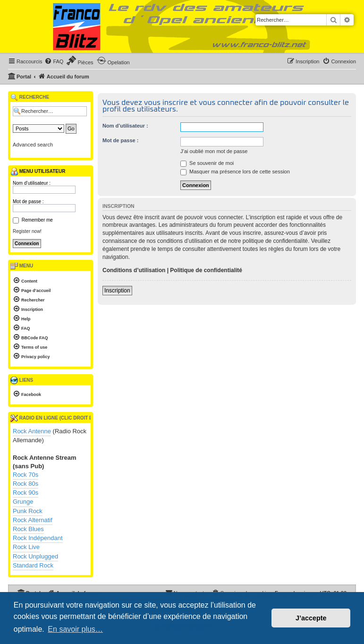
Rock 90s (25, 493)
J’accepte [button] (311, 618)
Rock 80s (25, 484)
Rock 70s (25, 475)
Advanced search (33, 145)
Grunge (23, 502)
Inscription (117, 291)
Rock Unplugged (35, 556)
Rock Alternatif (33, 520)
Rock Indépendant (38, 538)
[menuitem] (54, 61)
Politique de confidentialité (206, 270)
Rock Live (26, 547)
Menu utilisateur (38, 172)
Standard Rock (33, 565)
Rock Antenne (32, 431)
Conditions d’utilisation (134, 270)
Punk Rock (28, 511)
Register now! (27, 231)
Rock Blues (28, 529)
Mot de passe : (120, 140)
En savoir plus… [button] (75, 629)
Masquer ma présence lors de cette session (235, 172)
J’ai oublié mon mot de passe (214, 151)
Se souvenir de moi (207, 163)
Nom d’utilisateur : (125, 126)
